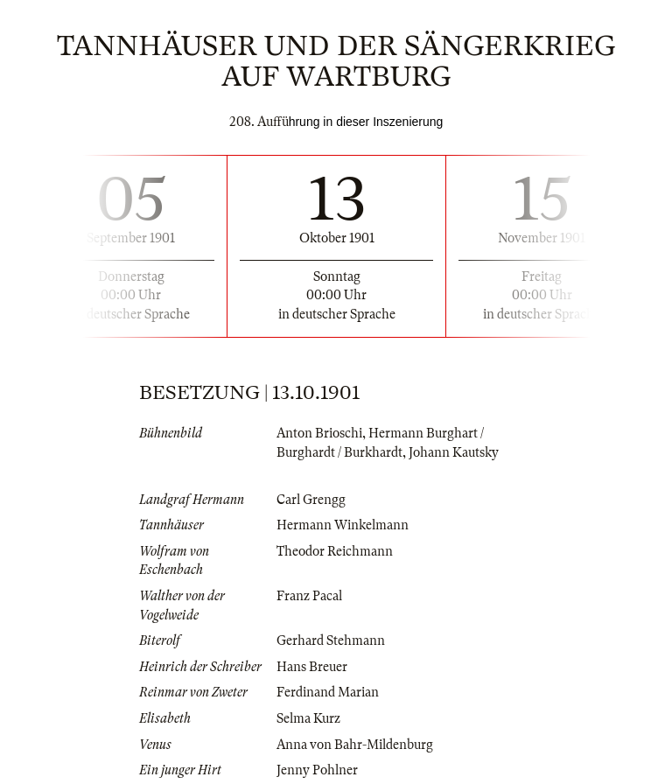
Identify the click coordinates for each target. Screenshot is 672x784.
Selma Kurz (308, 718)
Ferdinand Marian (328, 692)
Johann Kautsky (454, 452)
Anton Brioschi (319, 433)
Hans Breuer (312, 667)
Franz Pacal (309, 596)
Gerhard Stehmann (331, 640)
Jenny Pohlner (317, 770)
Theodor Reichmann (335, 551)
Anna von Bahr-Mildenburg (355, 745)
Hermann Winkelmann (343, 525)
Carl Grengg (311, 500)
